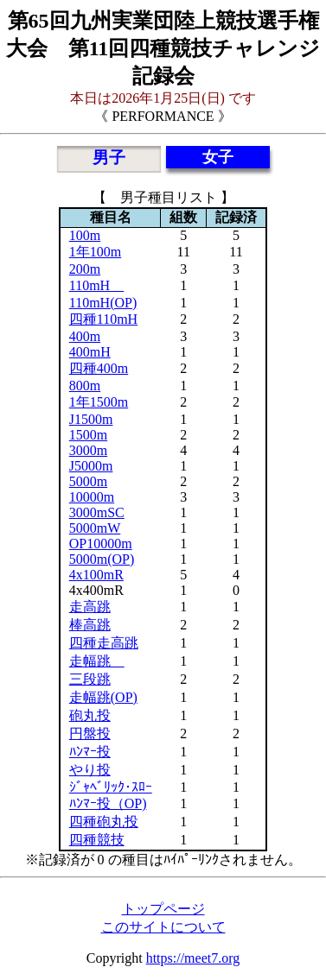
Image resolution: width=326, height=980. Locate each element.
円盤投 (90, 733)
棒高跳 (90, 625)
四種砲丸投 (104, 822)
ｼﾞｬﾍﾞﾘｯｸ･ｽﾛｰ (111, 787)
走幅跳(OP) (103, 697)
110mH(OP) (103, 303)
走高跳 (90, 607)
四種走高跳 (104, 643)
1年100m (95, 252)
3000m (88, 450)
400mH (90, 352)
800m (85, 386)
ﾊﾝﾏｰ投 (90, 752)
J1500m (91, 419)
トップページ (163, 909)
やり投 (90, 770)
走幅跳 (97, 661)
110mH (96, 285)
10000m (92, 497)
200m (85, 269)
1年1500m (99, 402)
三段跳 (90, 679)
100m (85, 235)
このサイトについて (163, 927)
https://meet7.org (193, 958)
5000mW (95, 528)
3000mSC (97, 512)
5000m (88, 481)
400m (85, 336)
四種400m (99, 368)
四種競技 (97, 840)
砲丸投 (90, 715)
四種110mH (103, 319)
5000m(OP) (102, 559)
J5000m (91, 466)
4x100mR (96, 575)
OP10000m (101, 544)
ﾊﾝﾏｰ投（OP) (108, 803)
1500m (88, 435)
